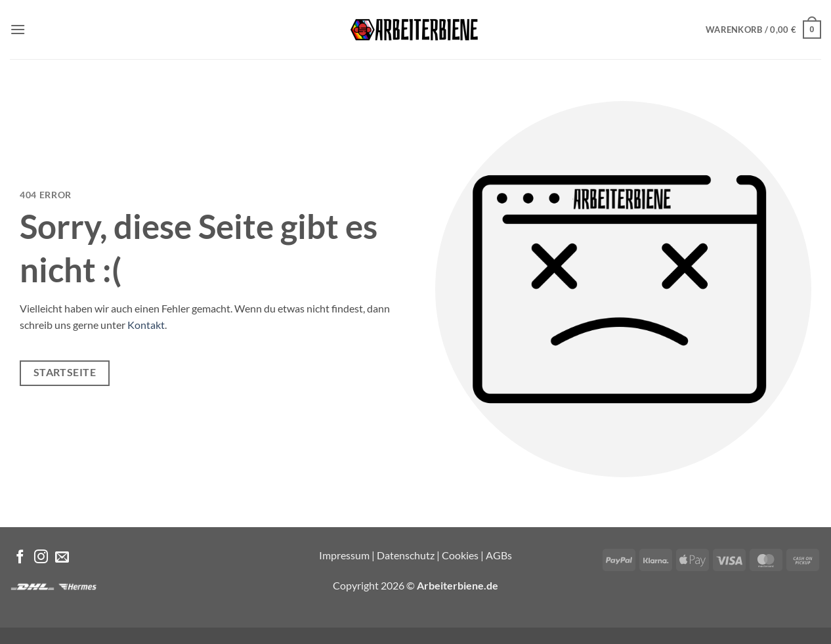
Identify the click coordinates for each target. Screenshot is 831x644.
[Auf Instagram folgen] (41, 558)
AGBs (499, 555)
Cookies (460, 555)
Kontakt (146, 325)
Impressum (344, 555)
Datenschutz (406, 555)
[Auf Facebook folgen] (20, 558)
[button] (18, 29)
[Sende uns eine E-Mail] (62, 558)
